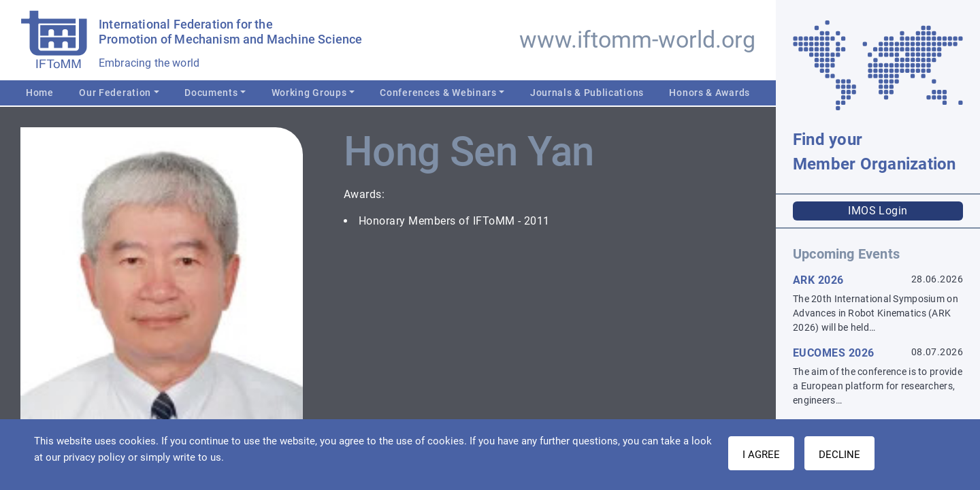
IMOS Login (878, 211)
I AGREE (761, 455)
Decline (839, 455)
